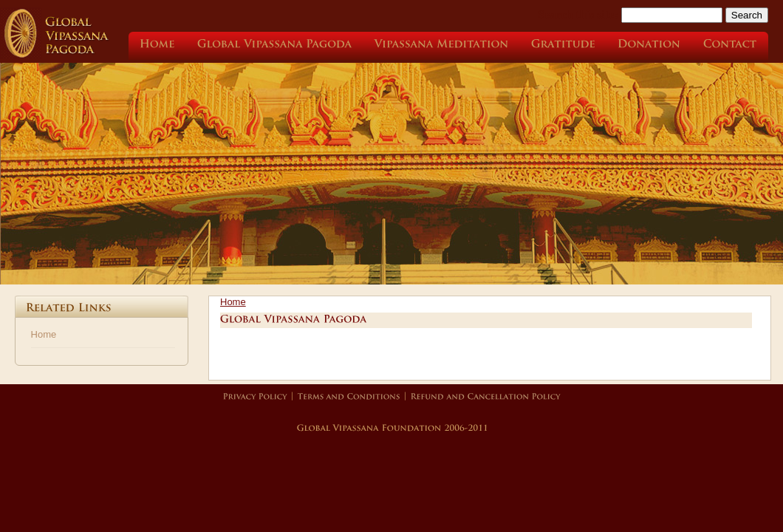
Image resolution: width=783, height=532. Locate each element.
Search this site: (580, 14)
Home (44, 334)
